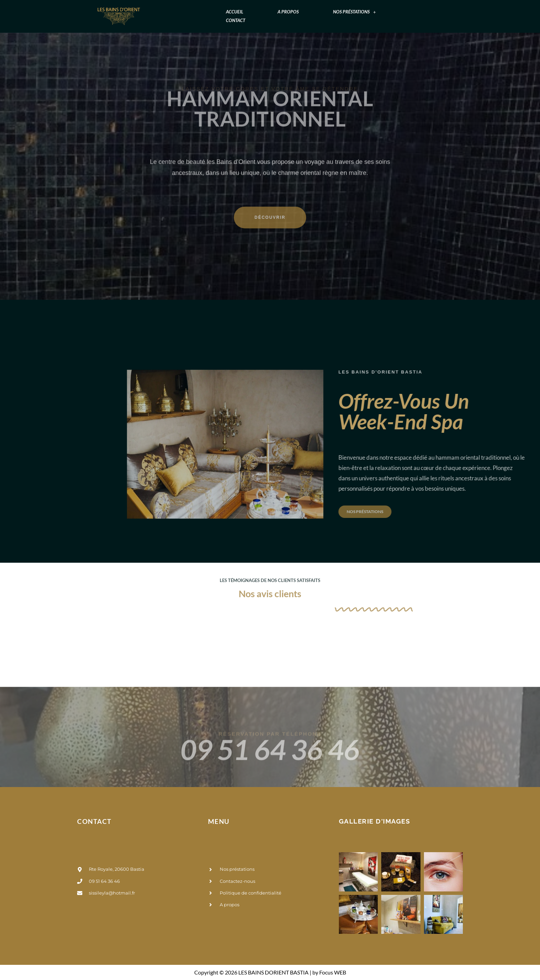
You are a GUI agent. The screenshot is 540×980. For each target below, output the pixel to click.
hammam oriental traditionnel (270, 85)
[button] (354, 12)
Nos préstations (354, 12)
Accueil (235, 12)
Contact (236, 20)
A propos (288, 12)
